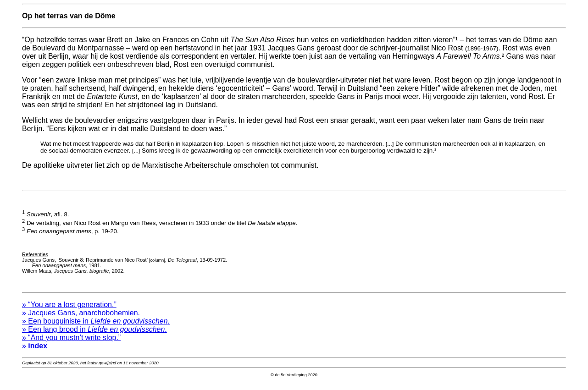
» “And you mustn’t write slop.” (71, 343)
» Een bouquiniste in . (96, 327)
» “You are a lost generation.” (69, 310)
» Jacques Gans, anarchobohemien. (81, 318)
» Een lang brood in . (94, 335)
